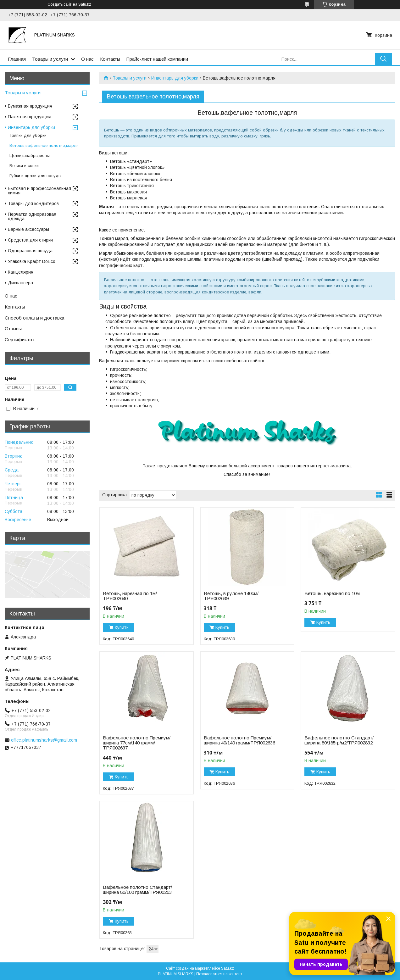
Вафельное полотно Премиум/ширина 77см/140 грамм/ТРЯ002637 (137, 743)
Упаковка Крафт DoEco (32, 261)
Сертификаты (19, 340)
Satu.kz (228, 968)
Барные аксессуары (28, 229)
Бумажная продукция (30, 106)
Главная (17, 59)
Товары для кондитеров (33, 203)
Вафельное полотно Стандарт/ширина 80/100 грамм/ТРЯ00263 (137, 890)
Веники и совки (24, 166)
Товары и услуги (50, 59)
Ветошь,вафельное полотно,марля (44, 145)
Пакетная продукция (30, 117)
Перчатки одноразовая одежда (32, 216)
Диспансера (20, 283)
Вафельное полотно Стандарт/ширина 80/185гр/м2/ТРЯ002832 (339, 740)
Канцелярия (21, 272)
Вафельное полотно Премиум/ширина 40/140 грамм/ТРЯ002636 (239, 740)
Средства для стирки (30, 240)
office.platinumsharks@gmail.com (44, 740)
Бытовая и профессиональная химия (39, 191)
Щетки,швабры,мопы (30, 156)
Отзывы (13, 329)
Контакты (110, 59)
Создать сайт (59, 4)
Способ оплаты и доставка (34, 318)
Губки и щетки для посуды (35, 176)
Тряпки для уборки (28, 135)
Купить (122, 627)
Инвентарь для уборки (175, 78)
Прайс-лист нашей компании (157, 59)
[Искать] (383, 59)
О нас (87, 59)
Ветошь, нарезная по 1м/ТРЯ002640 (130, 596)
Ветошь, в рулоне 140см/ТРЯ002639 (231, 596)
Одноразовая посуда (30, 251)
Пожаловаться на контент (219, 974)
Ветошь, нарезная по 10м (332, 593)
